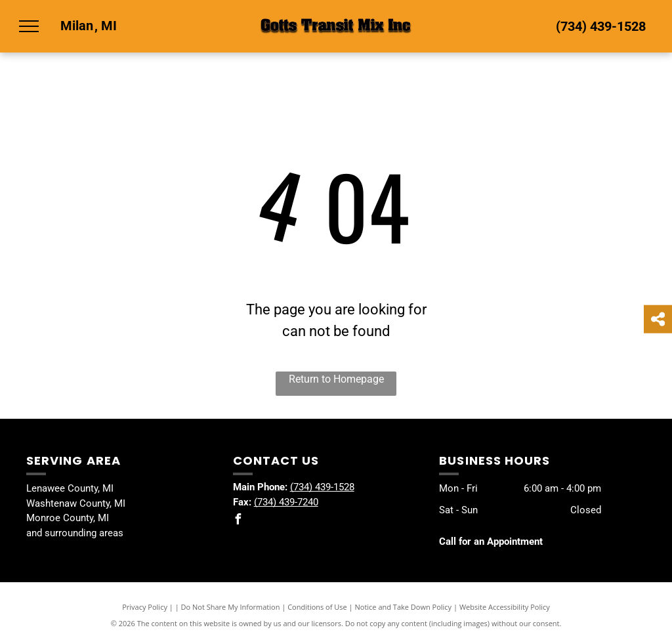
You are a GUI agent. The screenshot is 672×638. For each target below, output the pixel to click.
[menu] (29, 26)
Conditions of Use (317, 607)
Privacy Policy (145, 607)
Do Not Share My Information (231, 607)
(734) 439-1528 (601, 26)
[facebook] (238, 521)
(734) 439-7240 (286, 502)
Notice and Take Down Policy (404, 607)
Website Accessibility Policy (505, 607)
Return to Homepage (336, 379)
